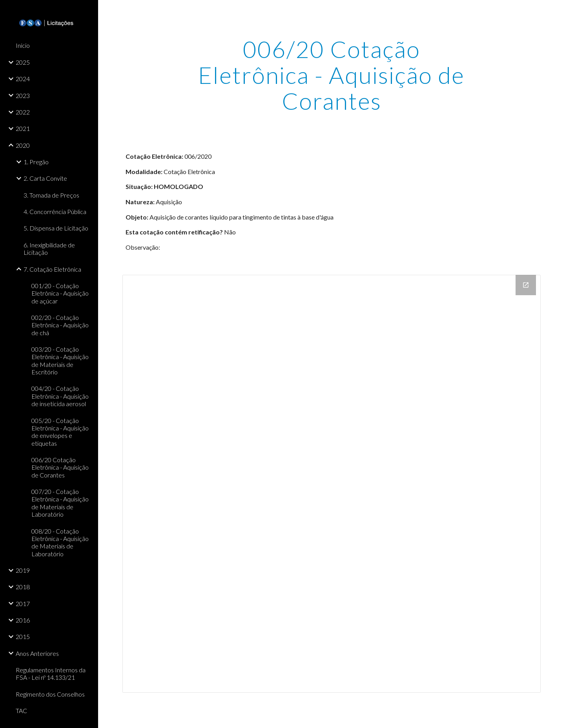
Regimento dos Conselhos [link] (50, 694)
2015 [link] (23, 636)
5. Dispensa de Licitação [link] (56, 228)
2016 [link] (23, 620)
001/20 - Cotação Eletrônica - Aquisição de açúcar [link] (60, 293)
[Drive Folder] (332, 484)
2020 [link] (23, 145)
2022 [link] (23, 112)
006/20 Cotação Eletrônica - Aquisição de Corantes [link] (60, 467)
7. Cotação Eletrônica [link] (52, 269)
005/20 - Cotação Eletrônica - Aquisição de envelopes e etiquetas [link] (60, 432)
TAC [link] (21, 711)
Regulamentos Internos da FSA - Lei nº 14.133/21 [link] (51, 674)
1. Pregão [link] (36, 162)
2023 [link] (23, 95)
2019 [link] (23, 570)
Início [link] (23, 45)
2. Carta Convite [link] (45, 178)
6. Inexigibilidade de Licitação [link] (49, 249)
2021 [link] (23, 128)
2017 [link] (23, 604)
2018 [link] (23, 587)
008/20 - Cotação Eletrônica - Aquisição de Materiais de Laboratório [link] (60, 542)
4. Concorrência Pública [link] (55, 212)
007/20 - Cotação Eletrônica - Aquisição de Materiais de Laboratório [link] (60, 503)
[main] (332, 75)
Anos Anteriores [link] (37, 653)
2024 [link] (23, 79)
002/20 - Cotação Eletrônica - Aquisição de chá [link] (60, 325)
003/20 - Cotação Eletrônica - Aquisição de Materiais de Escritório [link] (60, 360)
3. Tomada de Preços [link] (51, 195)
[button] (556, 11)
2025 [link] (23, 62)
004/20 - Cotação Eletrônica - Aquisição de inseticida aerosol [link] (60, 396)
